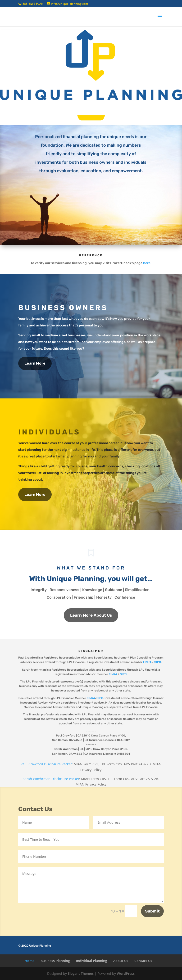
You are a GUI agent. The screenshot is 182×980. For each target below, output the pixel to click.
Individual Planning (92, 961)
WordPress (126, 973)
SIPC (158, 662)
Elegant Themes (81, 973)
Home (30, 961)
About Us (121, 961)
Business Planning (55, 961)
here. (147, 263)
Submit (152, 911)
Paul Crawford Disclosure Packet (46, 764)
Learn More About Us (91, 615)
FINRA (147, 662)
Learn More (35, 363)
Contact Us (143, 961)
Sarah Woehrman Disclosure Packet (51, 779)
